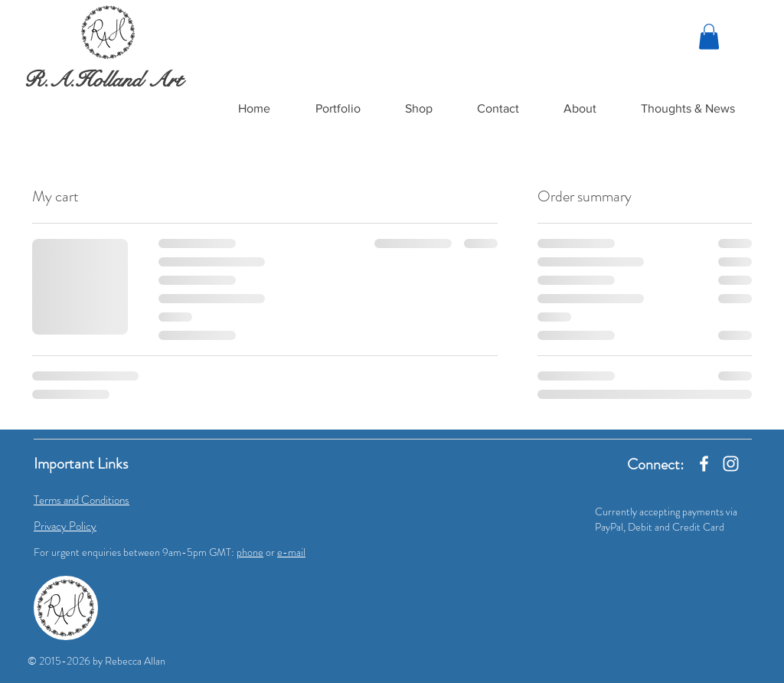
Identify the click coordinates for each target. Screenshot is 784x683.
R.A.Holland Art (103, 80)
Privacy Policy (65, 526)
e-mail (291, 552)
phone (250, 552)
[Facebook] (704, 464)
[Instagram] (731, 464)
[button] (338, 109)
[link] (709, 36)
